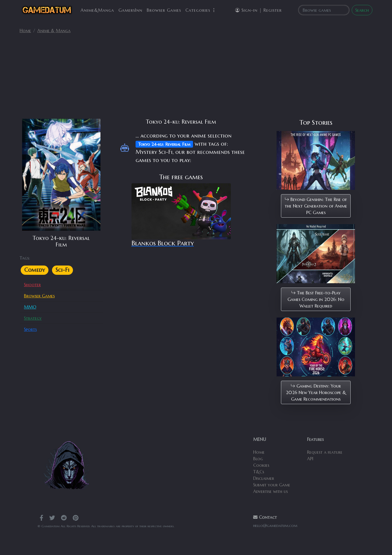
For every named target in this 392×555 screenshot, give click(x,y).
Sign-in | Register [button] (258, 10)
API (310, 459)
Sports (30, 329)
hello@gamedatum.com (275, 526)
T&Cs (259, 472)
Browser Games (164, 10)
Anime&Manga (97, 10)
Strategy (33, 318)
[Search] (324, 10)
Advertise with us (270, 491)
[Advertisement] (196, 78)
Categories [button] (201, 10)
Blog (258, 459)
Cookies (261, 465)
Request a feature (325, 452)
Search (362, 10)
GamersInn (130, 10)
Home (25, 31)
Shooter (32, 285)
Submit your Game (272, 485)
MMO (30, 307)
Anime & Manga (54, 31)
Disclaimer (264, 478)
